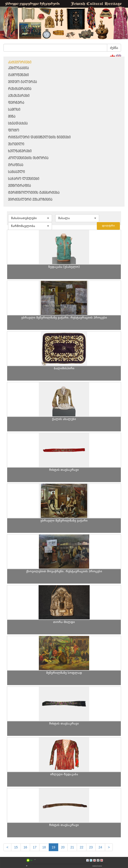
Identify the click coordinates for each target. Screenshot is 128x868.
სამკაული (17, 172)
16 (25, 847)
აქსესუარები (19, 96)
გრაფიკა (16, 165)
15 (16, 847)
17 (35, 847)
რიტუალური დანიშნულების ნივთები (39, 137)
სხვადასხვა (18, 124)
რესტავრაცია (20, 89)
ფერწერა (16, 103)
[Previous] (7, 847)
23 (91, 847)
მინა (12, 117)
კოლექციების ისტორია (28, 158)
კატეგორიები (20, 62)
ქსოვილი (16, 144)
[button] (30, 218)
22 (82, 847)
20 (63, 847)
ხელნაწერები (20, 151)
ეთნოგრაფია (20, 186)
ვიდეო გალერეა (23, 82)
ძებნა (114, 48)
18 (44, 847)
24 (100, 847)
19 (54, 847)
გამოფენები (18, 75)
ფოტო (14, 130)
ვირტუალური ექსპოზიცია (30, 200)
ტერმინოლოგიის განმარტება (34, 193)
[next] (109, 847)
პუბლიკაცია (18, 68)
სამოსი (14, 110)
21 (72, 847)
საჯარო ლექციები (24, 179)
